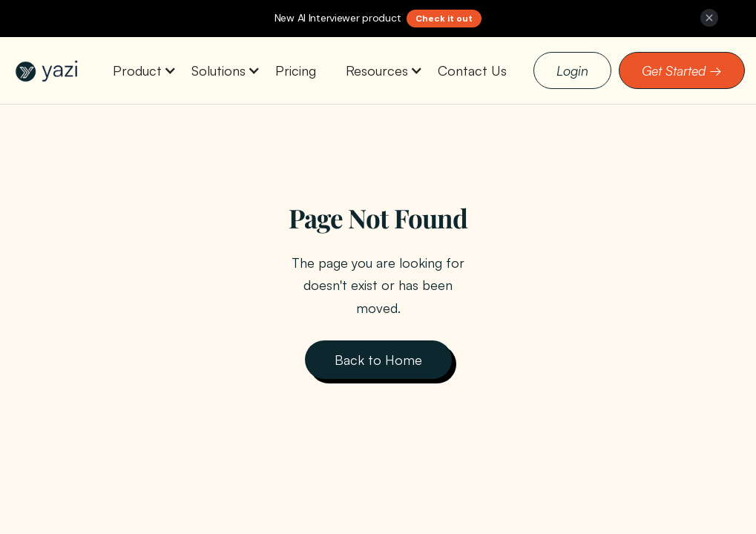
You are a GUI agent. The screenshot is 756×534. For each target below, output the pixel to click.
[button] (137, 71)
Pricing (296, 70)
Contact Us (472, 70)
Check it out (444, 19)
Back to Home (378, 360)
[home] (48, 70)
